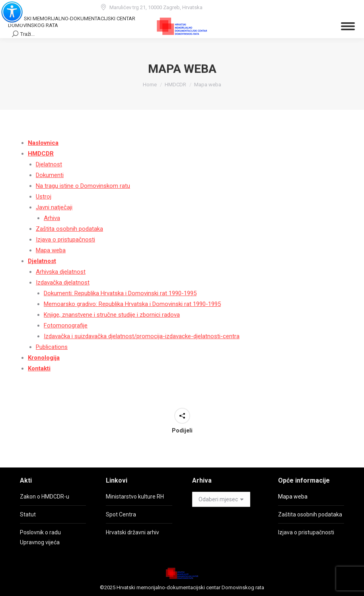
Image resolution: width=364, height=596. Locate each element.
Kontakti (39, 368)
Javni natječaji (54, 207)
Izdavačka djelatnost (63, 282)
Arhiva (52, 218)
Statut (28, 514)
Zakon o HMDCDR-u (45, 497)
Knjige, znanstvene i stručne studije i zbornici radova (112, 315)
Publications (52, 347)
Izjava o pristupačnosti (65, 240)
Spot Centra (121, 514)
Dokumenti (50, 175)
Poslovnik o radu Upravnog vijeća (40, 537)
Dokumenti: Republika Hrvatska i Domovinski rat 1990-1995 (120, 293)
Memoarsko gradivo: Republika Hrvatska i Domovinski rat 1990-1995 (132, 304)
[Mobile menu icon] (348, 26)
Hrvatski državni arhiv (132, 532)
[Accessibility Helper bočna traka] (10, 10)
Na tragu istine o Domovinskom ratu (83, 186)
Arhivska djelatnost (61, 272)
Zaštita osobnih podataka (69, 229)
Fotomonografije (66, 325)
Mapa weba (51, 250)
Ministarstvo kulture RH (135, 497)
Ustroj (44, 197)
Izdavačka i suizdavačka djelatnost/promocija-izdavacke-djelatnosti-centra (142, 336)
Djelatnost (49, 164)
